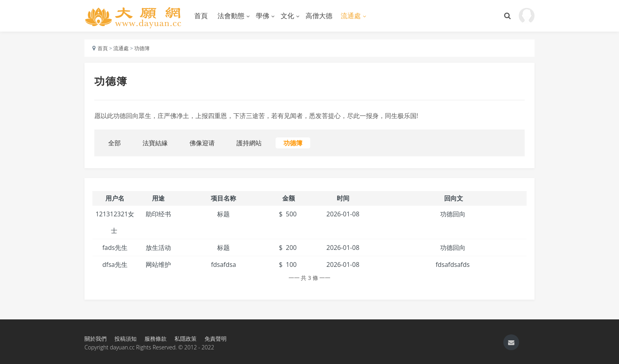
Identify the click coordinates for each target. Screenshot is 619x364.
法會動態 (231, 16)
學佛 (263, 16)
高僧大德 (319, 16)
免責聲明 (216, 339)
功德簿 (142, 48)
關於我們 (96, 339)
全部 (114, 143)
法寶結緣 (155, 143)
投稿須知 (126, 339)
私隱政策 (186, 339)
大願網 (134, 16)
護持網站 (249, 143)
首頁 (201, 16)
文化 (287, 16)
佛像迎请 (202, 143)
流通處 (351, 16)
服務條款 (156, 339)
